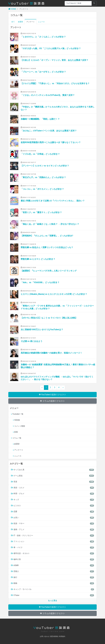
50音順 (16, 420)
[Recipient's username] (78, 3)
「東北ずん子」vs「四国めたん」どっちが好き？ (43, 177)
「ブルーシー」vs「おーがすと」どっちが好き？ (43, 72)
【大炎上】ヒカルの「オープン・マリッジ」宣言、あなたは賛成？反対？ (55, 60)
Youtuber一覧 (17, 414)
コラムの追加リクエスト (52, 401)
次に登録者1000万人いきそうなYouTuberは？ (42, 330)
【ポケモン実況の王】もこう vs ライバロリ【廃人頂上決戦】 (49, 318)
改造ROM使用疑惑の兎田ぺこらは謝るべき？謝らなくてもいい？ (51, 142)
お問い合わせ (44, 636)
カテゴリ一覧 (16, 464)
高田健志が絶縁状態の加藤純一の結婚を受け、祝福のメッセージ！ (51, 353)
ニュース (41, 22)
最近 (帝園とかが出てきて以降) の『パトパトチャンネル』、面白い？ (53, 201)
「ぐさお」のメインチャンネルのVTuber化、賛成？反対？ (48, 95)
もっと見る (52, 601)
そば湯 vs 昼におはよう (32, 341)
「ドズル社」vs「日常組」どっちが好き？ (40, 154)
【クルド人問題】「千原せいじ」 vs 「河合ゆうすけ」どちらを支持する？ (55, 83)
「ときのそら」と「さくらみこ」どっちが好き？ (43, 37)
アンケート (31, 22)
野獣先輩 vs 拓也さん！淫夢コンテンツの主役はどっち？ (47, 247)
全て (13, 22)
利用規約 (62, 636)
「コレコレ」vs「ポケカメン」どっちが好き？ (42, 189)
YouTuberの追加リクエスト (53, 395)
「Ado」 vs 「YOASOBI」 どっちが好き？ (40, 282)
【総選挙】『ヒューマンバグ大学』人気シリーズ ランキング (49, 271)
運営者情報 (54, 636)
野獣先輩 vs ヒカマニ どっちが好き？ (38, 259)
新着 (15, 432)
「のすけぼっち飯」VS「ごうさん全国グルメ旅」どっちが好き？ (51, 48)
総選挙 (21, 22)
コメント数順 (19, 426)
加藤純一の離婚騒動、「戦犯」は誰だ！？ (40, 119)
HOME (12, 9)
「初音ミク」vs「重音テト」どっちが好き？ (41, 212)
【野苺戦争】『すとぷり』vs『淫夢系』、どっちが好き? (47, 236)
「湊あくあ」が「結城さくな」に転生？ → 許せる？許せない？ (50, 224)
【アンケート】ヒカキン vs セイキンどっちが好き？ (45, 166)
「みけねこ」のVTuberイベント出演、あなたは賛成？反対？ (49, 131)
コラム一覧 (16, 438)
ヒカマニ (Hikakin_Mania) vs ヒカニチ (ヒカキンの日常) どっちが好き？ (54, 294)
